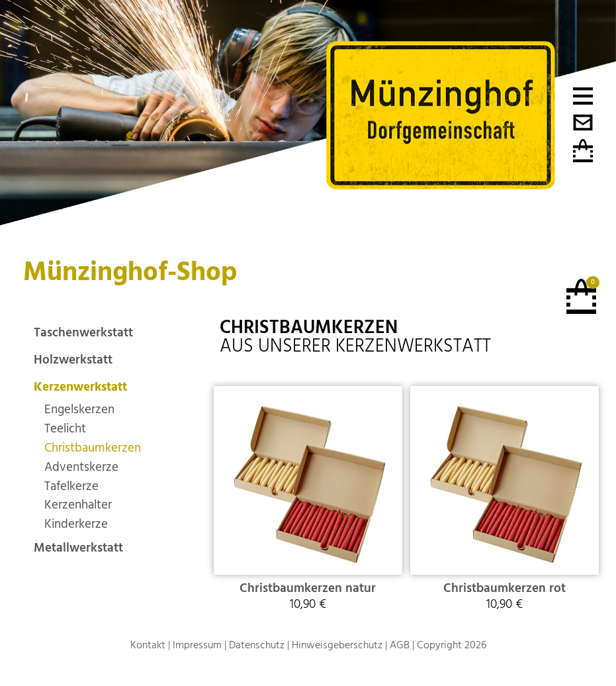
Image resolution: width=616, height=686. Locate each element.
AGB (400, 645)
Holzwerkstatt (73, 360)
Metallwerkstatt (78, 548)
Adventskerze (81, 467)
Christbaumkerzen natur (308, 588)
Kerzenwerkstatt (80, 387)
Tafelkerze (71, 486)
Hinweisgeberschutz (337, 645)
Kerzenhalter (78, 505)
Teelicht (65, 429)
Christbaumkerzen (93, 448)
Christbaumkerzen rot (505, 588)
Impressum (197, 645)
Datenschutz (257, 645)
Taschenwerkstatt (83, 333)
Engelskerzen (79, 410)
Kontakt (148, 645)
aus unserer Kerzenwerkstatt (355, 337)
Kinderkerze (76, 524)
